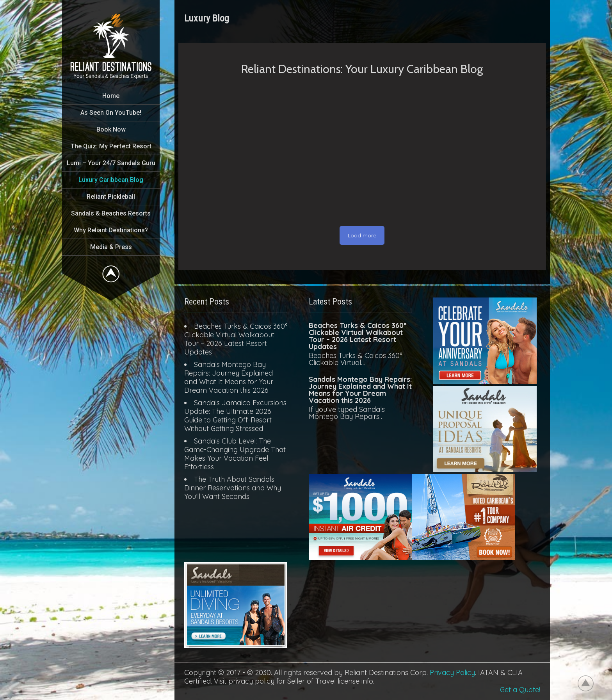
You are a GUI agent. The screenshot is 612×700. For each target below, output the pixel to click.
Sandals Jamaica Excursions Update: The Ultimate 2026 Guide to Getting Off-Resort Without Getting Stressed (235, 416)
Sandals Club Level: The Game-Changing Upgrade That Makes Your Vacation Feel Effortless (235, 454)
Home (111, 96)
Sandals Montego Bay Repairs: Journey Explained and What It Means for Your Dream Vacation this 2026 (229, 377)
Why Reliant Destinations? (111, 230)
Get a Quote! (520, 690)
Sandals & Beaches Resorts (111, 213)
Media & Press (111, 247)
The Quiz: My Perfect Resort (111, 146)
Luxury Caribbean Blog (111, 180)
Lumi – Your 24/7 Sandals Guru (111, 163)
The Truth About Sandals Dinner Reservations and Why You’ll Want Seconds (233, 488)
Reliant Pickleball (111, 197)
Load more (362, 235)
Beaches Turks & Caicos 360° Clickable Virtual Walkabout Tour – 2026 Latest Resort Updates (236, 339)
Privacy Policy (452, 672)
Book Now (111, 129)
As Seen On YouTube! (111, 113)
